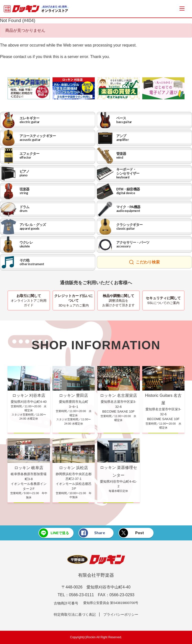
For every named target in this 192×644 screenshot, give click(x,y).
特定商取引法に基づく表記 (75, 614)
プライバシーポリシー (121, 614)
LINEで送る (54, 533)
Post (131, 533)
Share (92, 533)
